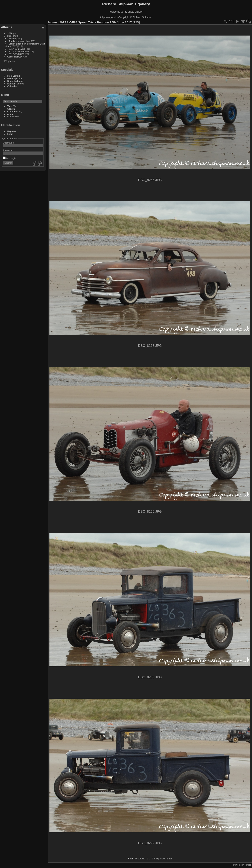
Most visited (14, 76)
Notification (13, 116)
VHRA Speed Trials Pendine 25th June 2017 (100, 22)
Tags (10, 106)
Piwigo (248, 865)
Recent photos (15, 78)
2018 (10, 33)
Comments (13, 111)
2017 (10, 36)
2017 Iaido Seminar (19, 51)
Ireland (12, 38)
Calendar (12, 86)
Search (11, 109)
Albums (7, 27)
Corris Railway (15, 57)
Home (53, 22)
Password (8, 150)
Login (10, 134)
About (10, 114)
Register (12, 131)
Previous (140, 859)
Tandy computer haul (20, 41)
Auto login (9, 158)
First (130, 859)
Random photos (16, 84)
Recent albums (15, 81)
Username (8, 143)
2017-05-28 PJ (17, 54)
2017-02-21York (17, 49)
